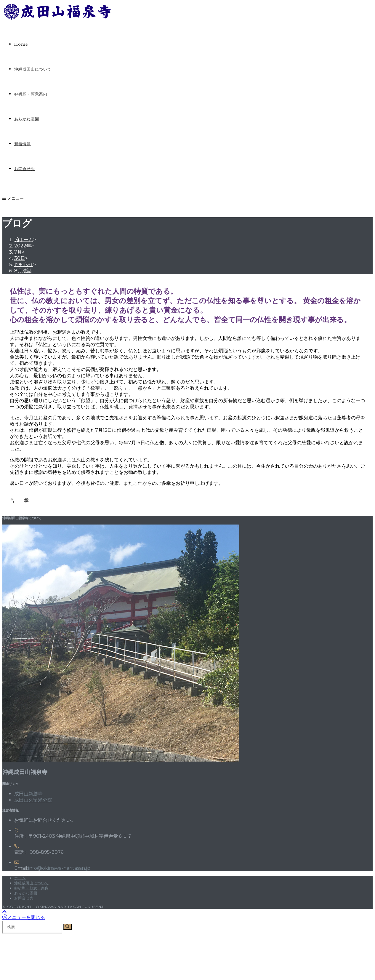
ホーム (20, 878)
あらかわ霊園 (26, 893)
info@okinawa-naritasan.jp (59, 868)
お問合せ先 (24, 898)
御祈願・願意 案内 (32, 888)
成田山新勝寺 (28, 794)
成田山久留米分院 (33, 800)
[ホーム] (24, 240)
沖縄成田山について (32, 883)
